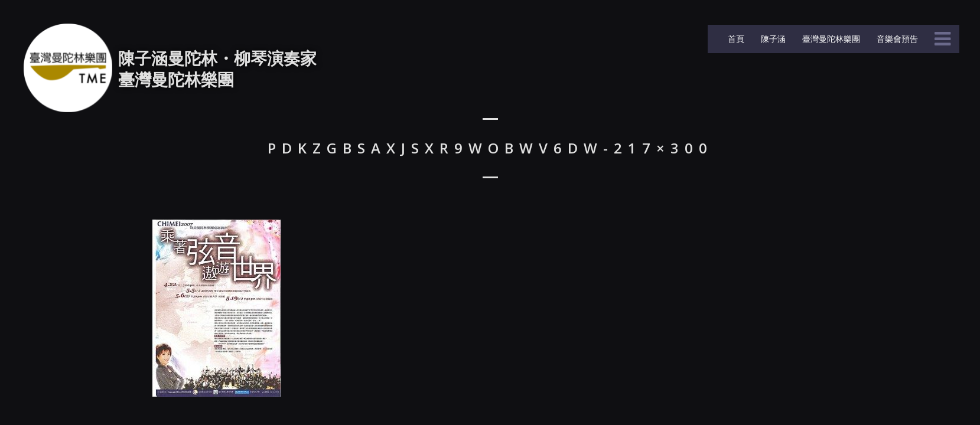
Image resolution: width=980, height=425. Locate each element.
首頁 (735, 39)
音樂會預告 (896, 39)
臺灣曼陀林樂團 (830, 39)
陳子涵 (772, 39)
